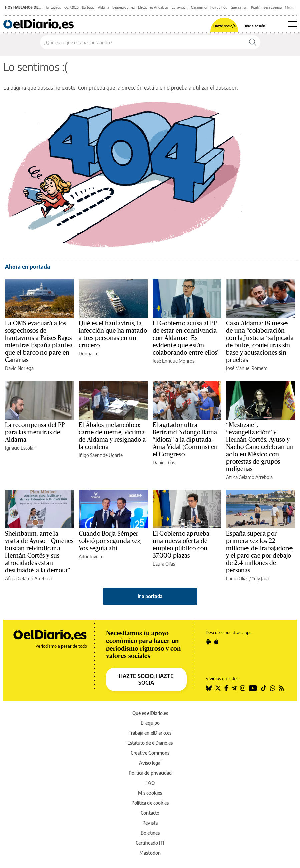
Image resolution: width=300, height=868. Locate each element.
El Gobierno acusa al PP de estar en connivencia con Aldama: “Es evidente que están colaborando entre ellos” (186, 338)
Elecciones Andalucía (153, 7)
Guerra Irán (239, 7)
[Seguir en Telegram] (234, 688)
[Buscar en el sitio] (143, 42)
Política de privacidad (150, 773)
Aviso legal (150, 763)
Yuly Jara (260, 578)
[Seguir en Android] (208, 642)
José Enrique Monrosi (174, 361)
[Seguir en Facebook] (226, 688)
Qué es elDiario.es (150, 713)
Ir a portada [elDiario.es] (150, 596)
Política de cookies (150, 803)
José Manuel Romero (247, 368)
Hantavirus (53, 7)
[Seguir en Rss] (281, 688)
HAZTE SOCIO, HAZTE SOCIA (146, 679)
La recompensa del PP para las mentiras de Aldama (35, 432)
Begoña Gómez (124, 7)
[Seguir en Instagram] (243, 688)
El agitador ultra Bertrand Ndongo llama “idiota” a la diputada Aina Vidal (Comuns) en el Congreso (185, 440)
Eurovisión (180, 7)
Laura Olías (164, 564)
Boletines (150, 833)
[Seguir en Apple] (216, 642)
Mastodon (150, 853)
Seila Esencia (273, 7)
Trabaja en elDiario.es (150, 733)
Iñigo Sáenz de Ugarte (101, 455)
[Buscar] (253, 42)
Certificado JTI (150, 843)
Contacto (150, 813)
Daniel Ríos (164, 462)
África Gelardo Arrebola (249, 477)
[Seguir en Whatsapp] (273, 688)
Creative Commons (150, 753)
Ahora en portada (28, 267)
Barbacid (88, 7)
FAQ (150, 783)
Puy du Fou (219, 7)
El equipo (150, 723)
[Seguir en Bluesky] (209, 688)
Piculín (256, 7)
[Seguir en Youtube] (253, 688)
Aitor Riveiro (91, 556)
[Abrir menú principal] (292, 24)
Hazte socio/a (224, 26)
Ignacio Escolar (20, 448)
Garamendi (199, 7)
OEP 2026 (72, 7)
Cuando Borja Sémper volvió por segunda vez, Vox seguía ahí (110, 541)
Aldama (104, 7)
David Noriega (19, 368)
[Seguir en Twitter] (218, 688)
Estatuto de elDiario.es (150, 743)
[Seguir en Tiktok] (264, 688)
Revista (150, 823)
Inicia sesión (255, 26)
